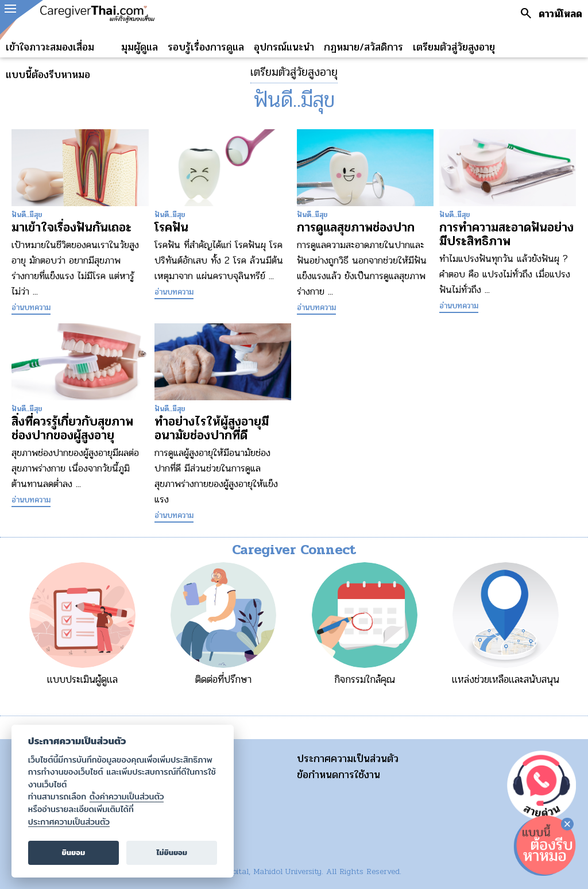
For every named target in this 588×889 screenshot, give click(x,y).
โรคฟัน (171, 227)
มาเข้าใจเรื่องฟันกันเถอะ (71, 227)
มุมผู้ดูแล (140, 47)
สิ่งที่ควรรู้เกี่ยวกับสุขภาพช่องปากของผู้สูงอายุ (72, 428)
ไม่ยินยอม (172, 853)
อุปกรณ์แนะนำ (284, 47)
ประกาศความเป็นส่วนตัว (348, 759)
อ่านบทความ (31, 308)
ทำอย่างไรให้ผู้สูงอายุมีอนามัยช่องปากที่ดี (212, 428)
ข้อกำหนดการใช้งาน (339, 775)
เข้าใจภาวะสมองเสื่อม (50, 47)
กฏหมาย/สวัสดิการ (363, 47)
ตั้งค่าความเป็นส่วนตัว (127, 797)
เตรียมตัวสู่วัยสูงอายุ (454, 47)
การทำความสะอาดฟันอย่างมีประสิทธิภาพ (506, 234)
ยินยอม (74, 853)
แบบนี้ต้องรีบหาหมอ (48, 75)
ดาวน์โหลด (560, 14)
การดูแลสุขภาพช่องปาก (356, 227)
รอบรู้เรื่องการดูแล (206, 47)
